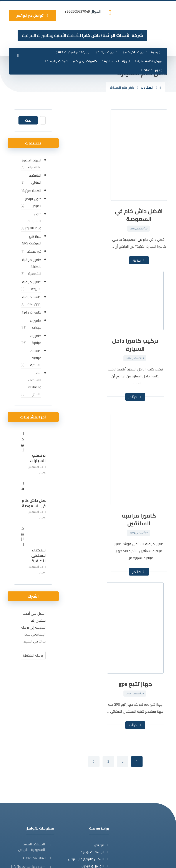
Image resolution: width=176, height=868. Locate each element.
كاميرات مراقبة (35, 339)
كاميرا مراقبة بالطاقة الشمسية (31, 267)
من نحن (101, 732)
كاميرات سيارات (35, 324)
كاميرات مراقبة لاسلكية (35, 358)
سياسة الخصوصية (95, 739)
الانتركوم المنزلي (35, 179)
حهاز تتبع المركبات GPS (31, 240)
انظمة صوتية (32, 191)
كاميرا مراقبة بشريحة (31, 285)
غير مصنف (34, 251)
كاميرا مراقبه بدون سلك (31, 300)
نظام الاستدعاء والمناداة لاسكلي (34, 383)
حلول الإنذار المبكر (33, 202)
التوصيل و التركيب (95, 753)
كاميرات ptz (32, 312)
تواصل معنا (99, 760)
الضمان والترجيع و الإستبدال (89, 746)
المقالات (101, 767)
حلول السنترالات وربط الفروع (33, 221)
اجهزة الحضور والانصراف (31, 164)
